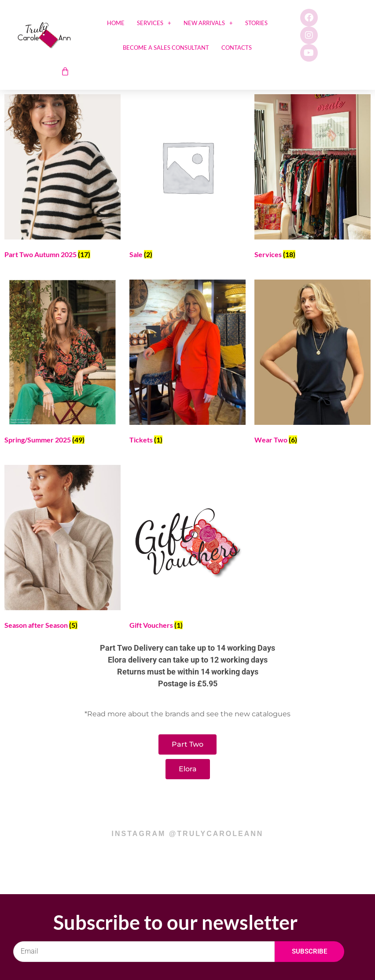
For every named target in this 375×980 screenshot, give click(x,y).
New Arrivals (208, 23)
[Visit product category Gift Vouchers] (187, 549)
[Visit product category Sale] (187, 178)
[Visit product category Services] (312, 178)
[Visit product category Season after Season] (62, 549)
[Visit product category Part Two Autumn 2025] (62, 178)
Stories (256, 23)
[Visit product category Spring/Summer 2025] (62, 363)
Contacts (237, 48)
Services (154, 23)
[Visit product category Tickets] (187, 363)
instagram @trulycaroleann (188, 834)
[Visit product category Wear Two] (312, 363)
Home (116, 23)
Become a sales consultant (166, 48)
